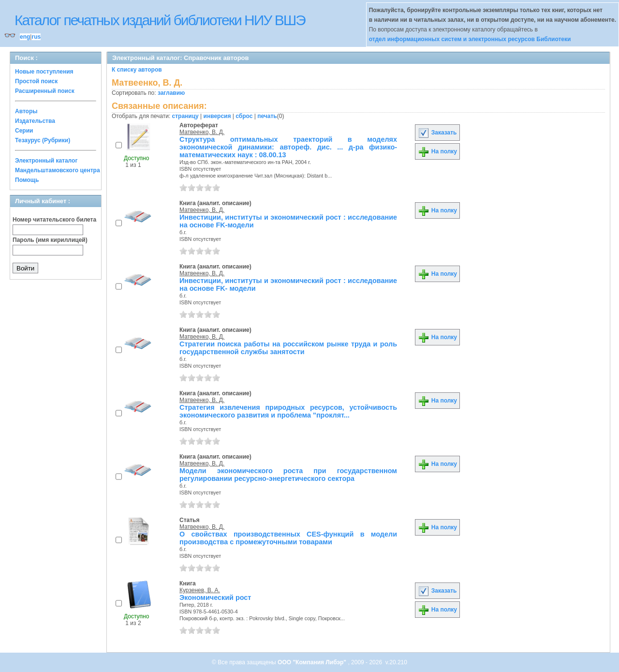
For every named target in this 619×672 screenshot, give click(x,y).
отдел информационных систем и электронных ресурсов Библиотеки (470, 39)
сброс (244, 116)
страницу (185, 116)
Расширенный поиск (45, 91)
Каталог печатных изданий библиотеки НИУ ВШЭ (160, 20)
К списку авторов (137, 70)
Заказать (437, 133)
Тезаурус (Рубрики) (43, 140)
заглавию (171, 93)
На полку (437, 151)
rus (36, 37)
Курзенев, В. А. (200, 590)
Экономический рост (215, 597)
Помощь (27, 180)
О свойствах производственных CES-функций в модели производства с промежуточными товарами (288, 538)
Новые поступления (44, 72)
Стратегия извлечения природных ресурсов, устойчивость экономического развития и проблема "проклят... (288, 411)
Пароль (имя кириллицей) (50, 240)
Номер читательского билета (54, 220)
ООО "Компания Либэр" (313, 662)
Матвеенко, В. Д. (202, 132)
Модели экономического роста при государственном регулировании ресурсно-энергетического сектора (288, 475)
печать (267, 116)
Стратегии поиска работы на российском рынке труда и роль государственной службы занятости (288, 348)
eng (25, 37)
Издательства (35, 121)
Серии (24, 131)
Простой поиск (36, 81)
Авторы (26, 111)
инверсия (217, 116)
